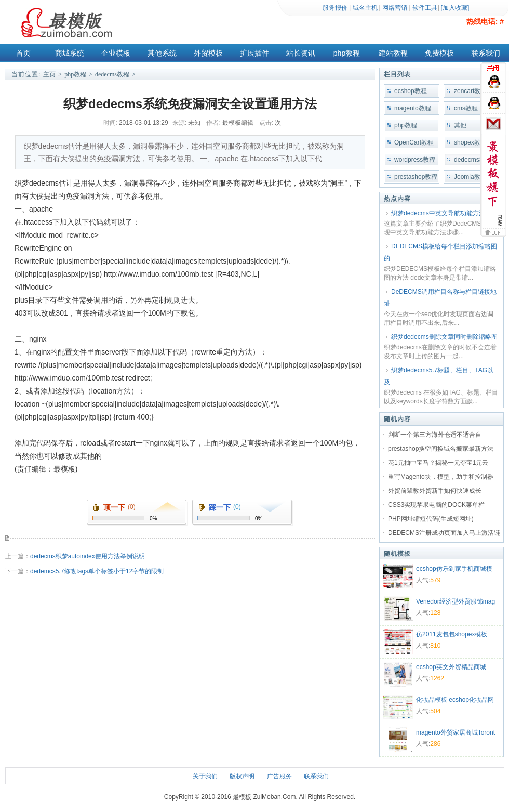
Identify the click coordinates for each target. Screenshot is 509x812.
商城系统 (70, 53)
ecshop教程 (411, 91)
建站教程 (393, 53)
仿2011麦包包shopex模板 (452, 634)
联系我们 (486, 53)
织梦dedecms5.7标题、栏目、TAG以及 (439, 376)
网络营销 (395, 8)
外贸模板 (208, 53)
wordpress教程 (415, 160)
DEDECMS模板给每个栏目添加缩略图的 (440, 252)
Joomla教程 (470, 177)
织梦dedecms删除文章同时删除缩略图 (444, 337)
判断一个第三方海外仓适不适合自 (435, 435)
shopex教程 (470, 142)
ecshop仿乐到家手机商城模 (454, 569)
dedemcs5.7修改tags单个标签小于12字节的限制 (97, 571)
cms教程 (466, 108)
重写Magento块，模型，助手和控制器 (441, 477)
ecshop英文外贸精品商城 (451, 667)
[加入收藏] (455, 8)
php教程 (347, 53)
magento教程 (413, 108)
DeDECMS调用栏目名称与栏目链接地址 (440, 298)
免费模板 (439, 53)
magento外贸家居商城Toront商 (456, 734)
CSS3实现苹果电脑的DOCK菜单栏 (436, 505)
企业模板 (116, 53)
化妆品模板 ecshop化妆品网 (455, 700)
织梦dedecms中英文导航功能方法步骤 (444, 213)
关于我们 (205, 776)
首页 (23, 53)
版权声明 (242, 776)
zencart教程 (470, 91)
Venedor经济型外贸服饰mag (456, 601)
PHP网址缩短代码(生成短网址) (431, 519)
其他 (460, 125)
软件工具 (425, 8)
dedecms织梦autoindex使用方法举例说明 (88, 556)
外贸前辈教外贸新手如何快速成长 (435, 491)
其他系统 (162, 53)
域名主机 (365, 8)
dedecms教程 (112, 74)
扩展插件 (254, 53)
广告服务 (279, 776)
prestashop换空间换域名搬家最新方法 (441, 449)
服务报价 (335, 8)
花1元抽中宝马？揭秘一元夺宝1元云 (438, 463)
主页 (49, 74)
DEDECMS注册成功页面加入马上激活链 (444, 533)
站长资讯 (301, 53)
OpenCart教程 (414, 142)
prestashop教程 (416, 177)
